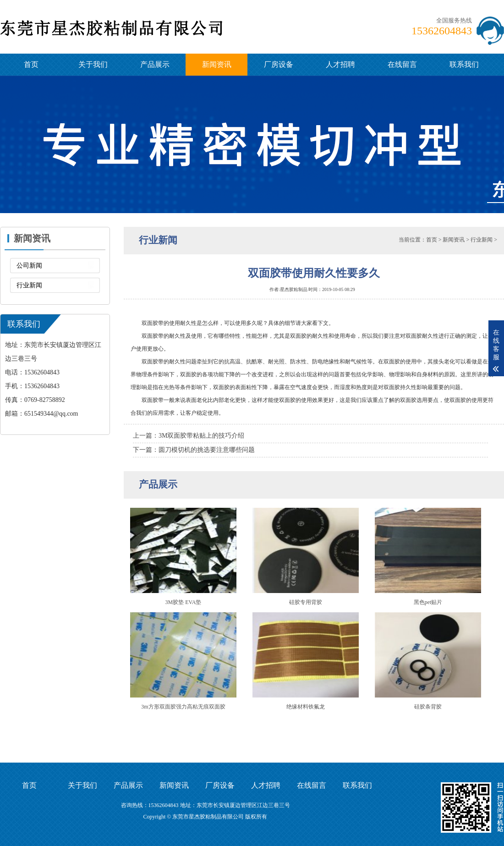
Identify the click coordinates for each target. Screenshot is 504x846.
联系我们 (464, 64)
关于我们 (93, 64)
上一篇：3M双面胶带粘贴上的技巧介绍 (189, 436)
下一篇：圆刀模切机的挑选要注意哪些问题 (194, 450)
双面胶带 (153, 336)
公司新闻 (29, 266)
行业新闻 (29, 285)
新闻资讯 (217, 64)
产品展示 (155, 64)
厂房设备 (279, 64)
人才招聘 (340, 64)
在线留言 (402, 64)
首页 (31, 64)
